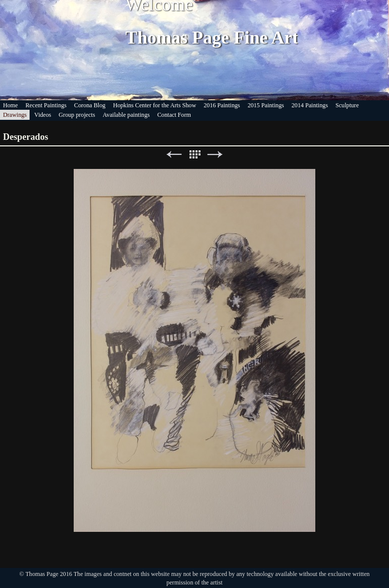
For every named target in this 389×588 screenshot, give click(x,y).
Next (215, 155)
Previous (174, 155)
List (194, 155)
